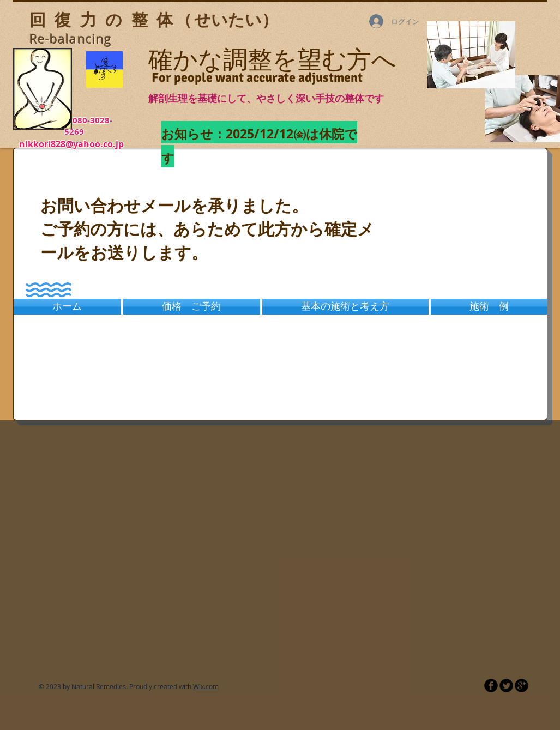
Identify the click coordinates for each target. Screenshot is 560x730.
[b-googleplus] (522, 686)
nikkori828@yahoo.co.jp (71, 144)
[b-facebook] (491, 686)
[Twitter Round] (506, 686)
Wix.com (206, 686)
